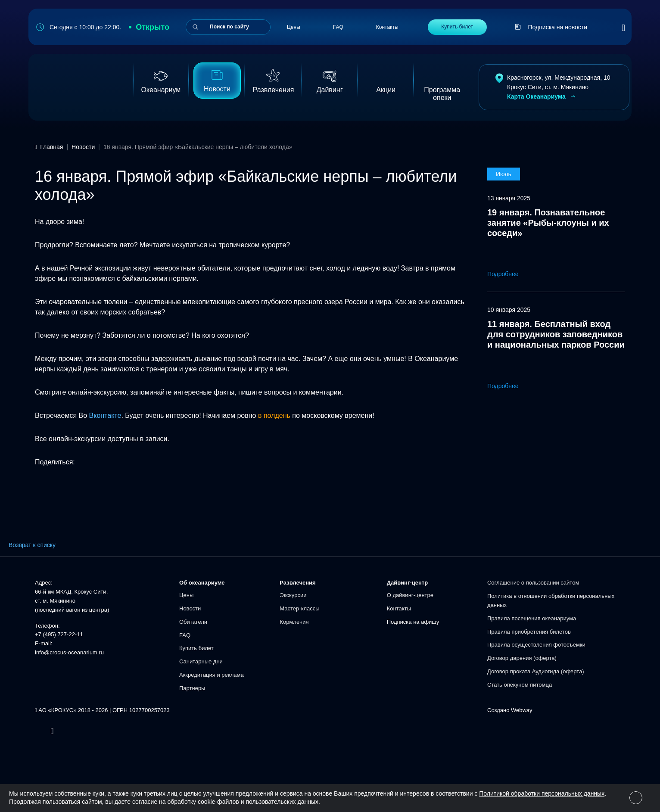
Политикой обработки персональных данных (542, 793)
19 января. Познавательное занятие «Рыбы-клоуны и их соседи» (548, 223)
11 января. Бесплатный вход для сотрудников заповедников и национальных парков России (556, 334)
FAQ (338, 27)
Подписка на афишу (413, 622)
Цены (294, 27)
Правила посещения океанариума (532, 618)
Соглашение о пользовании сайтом (533, 583)
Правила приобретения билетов (529, 632)
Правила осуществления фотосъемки (536, 645)
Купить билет (457, 27)
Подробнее (509, 274)
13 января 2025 (509, 198)
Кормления (294, 622)
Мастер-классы (299, 608)
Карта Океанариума (542, 97)
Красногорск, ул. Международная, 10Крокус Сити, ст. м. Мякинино (559, 82)
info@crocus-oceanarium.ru (69, 652)
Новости (190, 608)
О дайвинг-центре (410, 595)
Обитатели (193, 622)
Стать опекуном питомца (520, 685)
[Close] (636, 798)
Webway (522, 710)
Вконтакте (105, 415)
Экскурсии (293, 595)
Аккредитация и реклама (212, 675)
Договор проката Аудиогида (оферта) (536, 671)
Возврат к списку (32, 545)
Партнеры (192, 688)
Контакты (387, 27)
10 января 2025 (509, 310)
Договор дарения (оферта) (522, 658)
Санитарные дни (201, 661)
